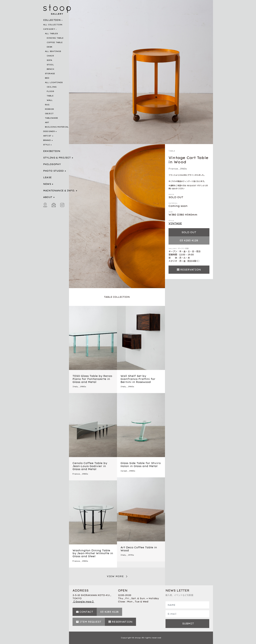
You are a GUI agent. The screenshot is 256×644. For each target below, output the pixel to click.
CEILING (52, 87)
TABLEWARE (52, 118)
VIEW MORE (115, 576)
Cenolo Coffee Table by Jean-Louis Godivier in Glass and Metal (90, 466)
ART (47, 122)
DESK (50, 47)
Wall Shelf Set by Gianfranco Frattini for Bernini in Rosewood (138, 379)
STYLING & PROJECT (57, 158)
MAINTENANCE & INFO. (59, 191)
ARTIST (47, 136)
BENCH (50, 69)
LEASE (47, 177)
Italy (75, 387)
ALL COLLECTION (53, 25)
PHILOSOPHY (52, 164)
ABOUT (48, 197)
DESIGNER (49, 131)
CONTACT (86, 612)
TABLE (50, 96)
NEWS (47, 184)
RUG (47, 105)
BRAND (47, 140)
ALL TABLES (51, 34)
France (173, 169)
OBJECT (49, 114)
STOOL (50, 65)
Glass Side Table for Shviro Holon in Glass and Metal (141, 465)
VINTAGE (175, 223)
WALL (50, 100)
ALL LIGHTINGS (54, 82)
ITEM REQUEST (90, 622)
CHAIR (50, 56)
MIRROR (50, 109)
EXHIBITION (52, 151)
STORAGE (50, 74)
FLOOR (50, 91)
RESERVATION (191, 270)
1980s (83, 387)
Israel (124, 471)
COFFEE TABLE (55, 42)
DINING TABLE (55, 38)
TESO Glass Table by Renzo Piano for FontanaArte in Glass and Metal (92, 379)
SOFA (50, 60)
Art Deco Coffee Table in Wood (139, 549)
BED (47, 78)
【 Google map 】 (83, 602)
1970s (131, 555)
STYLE (47, 145)
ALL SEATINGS (53, 51)
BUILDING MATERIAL (57, 127)
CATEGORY (49, 29)
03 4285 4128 (189, 240)
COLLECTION (52, 20)
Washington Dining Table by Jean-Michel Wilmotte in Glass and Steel (93, 553)
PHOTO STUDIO (54, 171)
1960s (183, 169)
